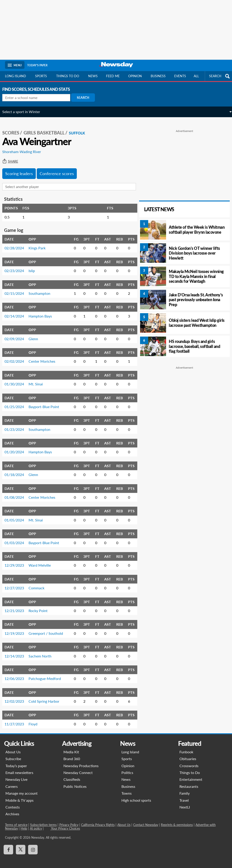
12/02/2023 (17, 698)
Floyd (36, 721)
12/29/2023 (17, 562)
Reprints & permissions (177, 822)
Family (185, 790)
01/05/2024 (17, 517)
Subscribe (13, 755)
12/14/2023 (17, 653)
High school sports (136, 797)
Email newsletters (19, 769)
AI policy (36, 825)
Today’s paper (16, 763)
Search (86, 98)
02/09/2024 (17, 336)
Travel (184, 797)
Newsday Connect (78, 769)
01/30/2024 (17, 381)
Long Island (16, 76)
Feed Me (113, 76)
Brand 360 (72, 755)
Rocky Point (41, 607)
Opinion (135, 76)
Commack (39, 585)
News (93, 76)
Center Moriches (45, 358)
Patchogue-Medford (47, 675)
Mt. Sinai (38, 381)
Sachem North (43, 653)
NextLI (185, 804)
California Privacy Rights (98, 822)
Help (24, 825)
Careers (12, 783)
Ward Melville (42, 562)
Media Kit (71, 749)
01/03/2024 (17, 539)
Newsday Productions (81, 763)
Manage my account (22, 790)
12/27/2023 (17, 585)
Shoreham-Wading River (24, 149)
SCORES (13, 130)
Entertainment (191, 776)
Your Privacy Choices (65, 825)
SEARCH (220, 76)
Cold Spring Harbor (47, 698)
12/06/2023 (17, 675)
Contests (13, 804)
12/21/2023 (17, 607)
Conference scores (59, 170)
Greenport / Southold (48, 630)
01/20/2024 (17, 449)
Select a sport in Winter (24, 112)
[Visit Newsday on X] (21, 846)
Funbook (186, 749)
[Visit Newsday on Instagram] (33, 846)
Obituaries (188, 755)
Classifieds (72, 776)
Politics (127, 769)
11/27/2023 (17, 721)
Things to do (68, 76)
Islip (34, 267)
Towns (127, 790)
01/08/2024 (17, 494)
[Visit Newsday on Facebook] (8, 846)
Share (13, 158)
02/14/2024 (17, 313)
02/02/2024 (17, 358)
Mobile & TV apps (19, 797)
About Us (13, 749)
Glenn (36, 336)
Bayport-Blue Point (47, 403)
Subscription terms (43, 822)
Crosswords (189, 763)
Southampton (42, 290)
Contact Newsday (146, 822)
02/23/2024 (17, 267)
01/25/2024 (17, 403)
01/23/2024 (17, 426)
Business (158, 76)
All (196, 76)
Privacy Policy (69, 822)
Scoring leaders (22, 170)
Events (180, 76)
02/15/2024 (17, 290)
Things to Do (190, 769)
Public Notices (75, 783)
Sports (41, 76)
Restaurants (189, 783)
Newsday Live (16, 776)
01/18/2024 (17, 471)
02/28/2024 (17, 245)
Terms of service (16, 822)
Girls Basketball (47, 130)
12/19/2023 (17, 630)
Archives (12, 811)
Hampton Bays (43, 313)
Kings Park (40, 245)
